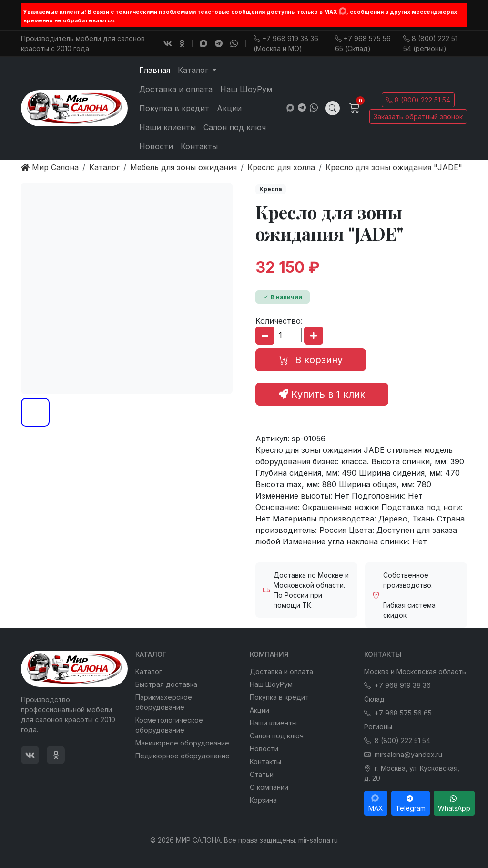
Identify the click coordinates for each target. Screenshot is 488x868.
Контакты (199, 146)
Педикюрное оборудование (183, 756)
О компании (269, 787)
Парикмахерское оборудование (164, 702)
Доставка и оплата (176, 89)
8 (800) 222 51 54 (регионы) (430, 43)
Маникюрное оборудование (182, 743)
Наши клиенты (168, 127)
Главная (155, 70)
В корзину (311, 360)
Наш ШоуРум (246, 89)
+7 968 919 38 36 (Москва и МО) (286, 43)
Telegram (411, 803)
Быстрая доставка (166, 684)
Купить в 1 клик (322, 394)
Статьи (262, 774)
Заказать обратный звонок (418, 117)
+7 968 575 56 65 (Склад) (363, 43)
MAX (376, 803)
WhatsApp (454, 803)
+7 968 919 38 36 (397, 685)
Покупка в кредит (174, 108)
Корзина (263, 800)
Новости (156, 146)
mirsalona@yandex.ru (403, 754)
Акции (229, 108)
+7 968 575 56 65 (398, 713)
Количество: (279, 321)
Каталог (149, 671)
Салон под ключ (235, 127)
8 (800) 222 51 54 (418, 100)
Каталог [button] (194, 70)
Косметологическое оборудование (169, 725)
